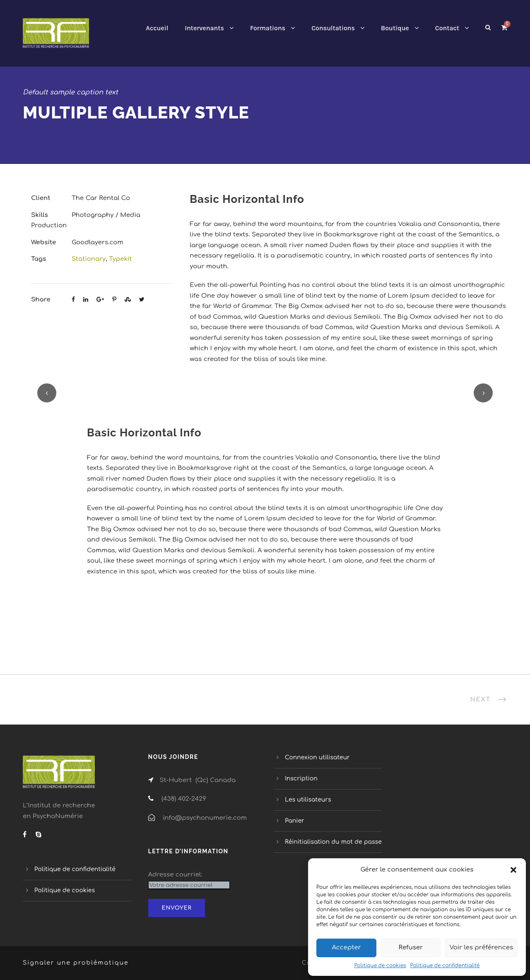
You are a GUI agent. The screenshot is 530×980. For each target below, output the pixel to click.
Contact (447, 28)
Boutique (395, 28)
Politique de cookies (380, 966)
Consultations (333, 28)
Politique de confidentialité (445, 966)
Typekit (120, 259)
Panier (295, 821)
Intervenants (204, 28)
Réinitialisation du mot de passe (333, 842)
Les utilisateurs (308, 800)
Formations (268, 28)
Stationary (89, 259)
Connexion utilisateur (317, 757)
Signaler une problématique (76, 963)
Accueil (157, 28)
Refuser (411, 947)
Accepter (346, 947)
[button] (513, 870)
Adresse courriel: (175, 875)
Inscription (301, 779)
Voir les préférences (481, 947)
